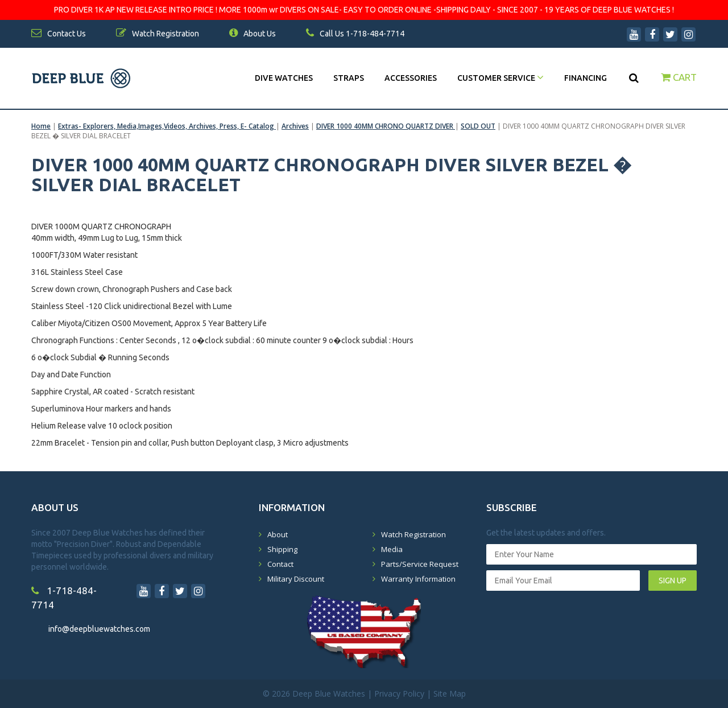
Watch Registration (413, 534)
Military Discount (296, 579)
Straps (349, 78)
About (278, 534)
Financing (586, 78)
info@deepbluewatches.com (99, 629)
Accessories (411, 78)
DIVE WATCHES (284, 78)
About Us (253, 34)
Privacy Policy (399, 693)
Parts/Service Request (420, 564)
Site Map (450, 693)
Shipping (282, 549)
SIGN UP (673, 581)
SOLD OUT (478, 126)
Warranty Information (418, 579)
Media (392, 549)
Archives (295, 126)
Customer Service (500, 78)
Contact (280, 564)
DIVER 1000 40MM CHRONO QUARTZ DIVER (386, 126)
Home (41, 126)
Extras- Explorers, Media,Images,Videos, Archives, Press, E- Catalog (167, 126)
